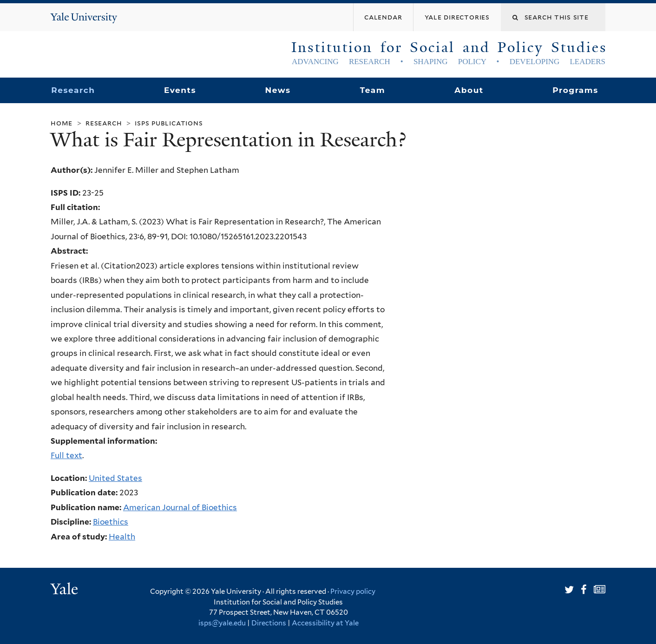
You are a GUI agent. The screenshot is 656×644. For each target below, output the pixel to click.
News (278, 90)
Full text (66, 455)
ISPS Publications (169, 123)
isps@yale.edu (222, 623)
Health (122, 537)
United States (115, 478)
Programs (575, 90)
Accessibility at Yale (325, 623)
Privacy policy (353, 591)
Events (180, 90)
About (469, 90)
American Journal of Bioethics (180, 507)
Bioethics (111, 522)
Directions (269, 623)
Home (62, 123)
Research (73, 90)
